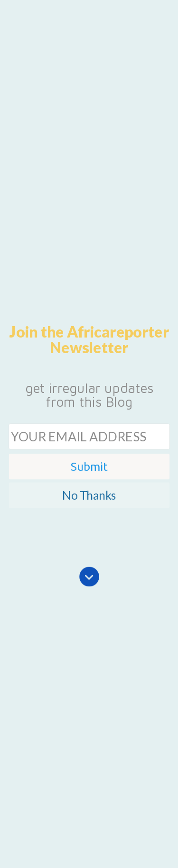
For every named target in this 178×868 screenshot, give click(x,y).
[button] (89, 339)
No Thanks (89, 495)
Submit (89, 466)
